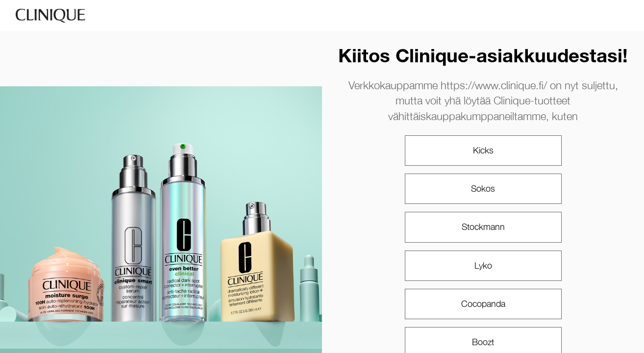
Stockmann (483, 227)
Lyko (483, 265)
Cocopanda (483, 304)
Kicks (483, 150)
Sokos (483, 189)
